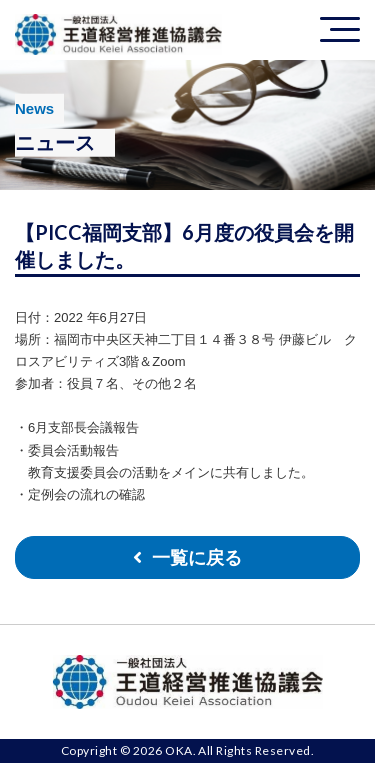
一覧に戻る (197, 558)
